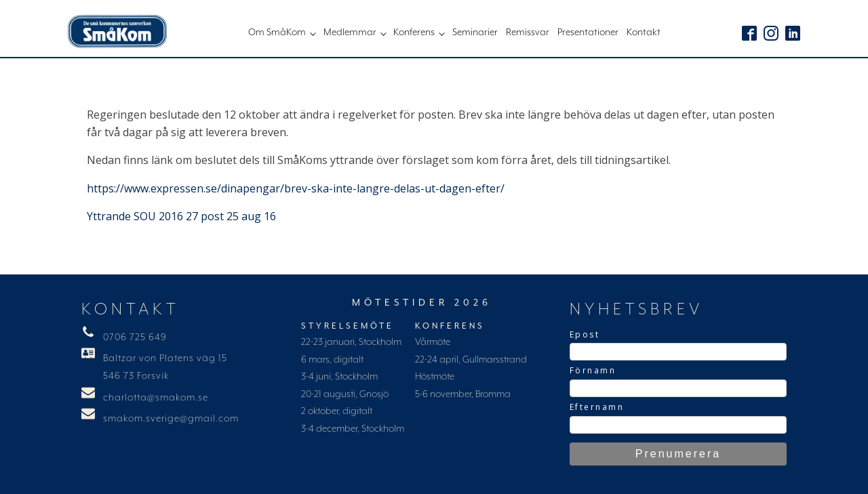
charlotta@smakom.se (156, 398)
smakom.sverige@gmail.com (171, 419)
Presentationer (588, 33)
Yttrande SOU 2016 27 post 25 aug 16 (181, 216)
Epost (585, 334)
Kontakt (644, 33)
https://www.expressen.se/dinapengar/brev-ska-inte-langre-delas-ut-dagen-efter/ (296, 188)
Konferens (414, 33)
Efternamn (597, 407)
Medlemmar (350, 33)
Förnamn (593, 370)
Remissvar (528, 33)
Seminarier (475, 33)
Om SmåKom (277, 33)
